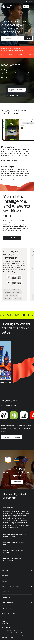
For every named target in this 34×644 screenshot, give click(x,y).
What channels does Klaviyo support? (13, 551)
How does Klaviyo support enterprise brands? (12, 559)
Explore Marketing (9, 272)
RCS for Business (8, 298)
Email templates (17, 298)
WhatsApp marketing (9, 293)
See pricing (17, 482)
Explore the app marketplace (12, 437)
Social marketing (13, 295)
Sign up (28, 38)
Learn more (5, 77)
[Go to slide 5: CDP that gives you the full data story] (19, 303)
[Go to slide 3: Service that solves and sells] (17, 303)
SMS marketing (17, 290)
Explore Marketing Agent (9, 160)
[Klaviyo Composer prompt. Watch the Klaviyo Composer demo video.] (17, 91)
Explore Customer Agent (9, 180)
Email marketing (8, 290)
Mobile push (18, 293)
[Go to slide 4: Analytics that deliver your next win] (18, 303)
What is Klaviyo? (9, 507)
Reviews (6, 295)
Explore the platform (12, 238)
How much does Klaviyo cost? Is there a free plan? (15, 535)
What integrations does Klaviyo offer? (14, 543)
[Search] (26, 2)
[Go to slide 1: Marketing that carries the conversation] (15, 303)
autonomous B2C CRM (19, 512)
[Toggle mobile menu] (31, 7)
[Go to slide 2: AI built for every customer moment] (16, 303)
